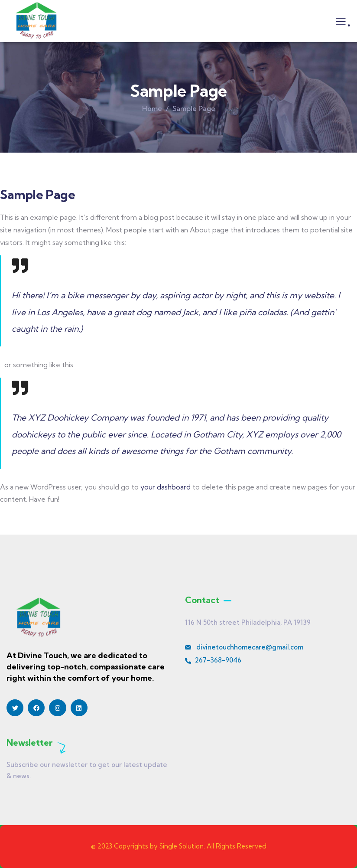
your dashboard (166, 487)
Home (152, 108)
